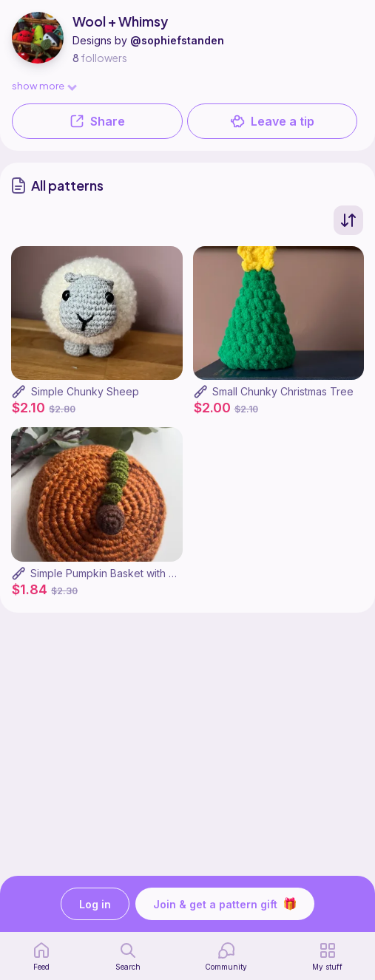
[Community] (226, 956)
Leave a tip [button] (272, 121)
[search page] (128, 956)
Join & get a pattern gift (225, 904)
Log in (95, 904)
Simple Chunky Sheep (85, 391)
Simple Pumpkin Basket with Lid (107, 573)
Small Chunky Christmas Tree (283, 391)
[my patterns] (327, 956)
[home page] (41, 956)
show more (44, 85)
